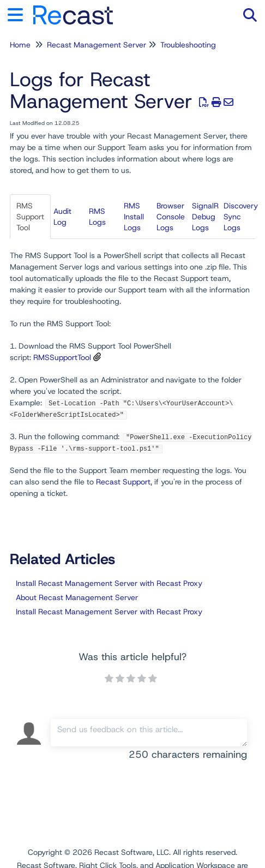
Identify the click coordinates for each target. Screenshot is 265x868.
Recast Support (123, 482)
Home (20, 45)
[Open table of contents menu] (19, 13)
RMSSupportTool (62, 357)
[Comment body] (149, 733)
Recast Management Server (97, 45)
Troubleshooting (188, 45)
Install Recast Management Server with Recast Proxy (109, 583)
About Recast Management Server (77, 597)
